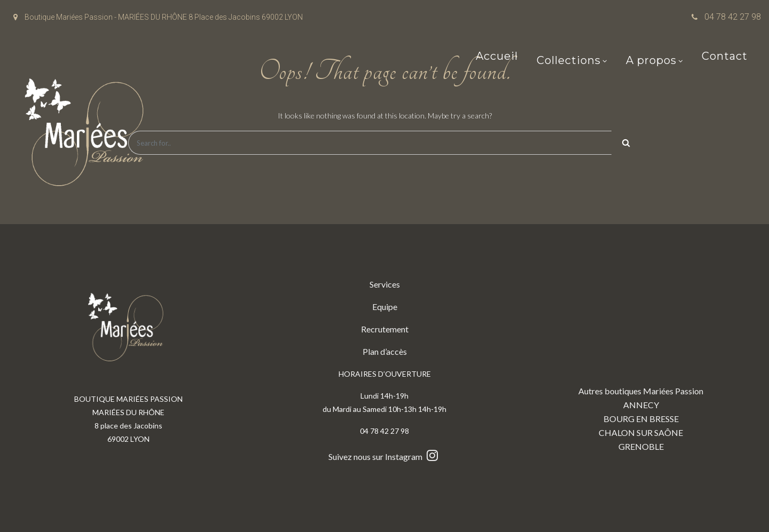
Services (385, 284)
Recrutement (385, 329)
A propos (651, 61)
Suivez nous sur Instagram (384, 456)
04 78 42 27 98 (733, 17)
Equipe (385, 307)
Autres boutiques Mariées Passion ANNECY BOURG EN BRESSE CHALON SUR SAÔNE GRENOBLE (641, 364)
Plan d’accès (385, 351)
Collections (569, 61)
